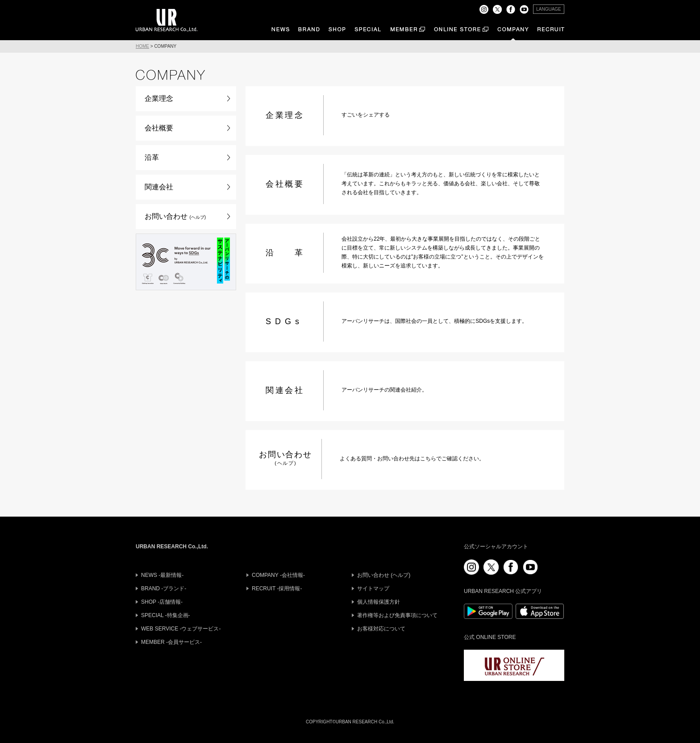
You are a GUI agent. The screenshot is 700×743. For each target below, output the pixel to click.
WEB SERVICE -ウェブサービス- (181, 629)
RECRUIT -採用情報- (277, 589)
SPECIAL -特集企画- (166, 615)
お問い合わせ (175, 216)
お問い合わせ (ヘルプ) (384, 575)
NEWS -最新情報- (162, 575)
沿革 (152, 157)
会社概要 (159, 128)
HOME (142, 46)
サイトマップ (373, 589)
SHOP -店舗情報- (162, 602)
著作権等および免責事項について (397, 615)
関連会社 (159, 187)
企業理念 (159, 98)
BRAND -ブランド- (164, 589)
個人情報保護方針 (379, 602)
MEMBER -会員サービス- (171, 642)
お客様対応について (381, 629)
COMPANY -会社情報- (278, 575)
